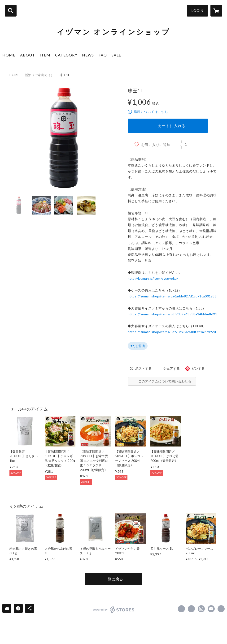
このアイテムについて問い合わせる (165, 381)
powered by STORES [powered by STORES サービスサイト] (114, 610)
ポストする (143, 368)
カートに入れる (172, 126)
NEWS (88, 55)
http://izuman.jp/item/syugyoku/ (153, 278)
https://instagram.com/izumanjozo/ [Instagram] (201, 609)
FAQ (103, 55)
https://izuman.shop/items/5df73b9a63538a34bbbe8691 (172, 314)
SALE (116, 55)
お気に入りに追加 (156, 145)
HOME (9, 55)
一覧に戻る (113, 579)
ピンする (198, 368)
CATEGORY (66, 55)
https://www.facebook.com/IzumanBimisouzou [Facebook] (181, 609)
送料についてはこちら (151, 112)
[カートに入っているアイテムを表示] (216, 11)
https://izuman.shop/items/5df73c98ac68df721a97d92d (172, 332)
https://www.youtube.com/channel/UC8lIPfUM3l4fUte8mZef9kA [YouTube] (211, 609)
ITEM (45, 55)
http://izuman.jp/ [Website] (221, 609)
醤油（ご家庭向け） (40, 75)
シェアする (171, 368)
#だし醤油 (138, 346)
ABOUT (28, 55)
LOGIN (197, 11)
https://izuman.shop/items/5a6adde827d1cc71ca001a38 (172, 296)
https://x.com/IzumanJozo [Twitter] (191, 609)
